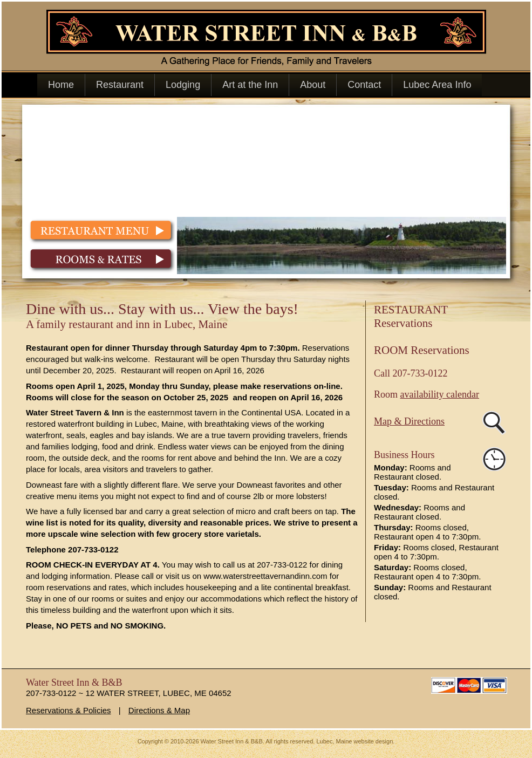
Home (61, 85)
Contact (364, 85)
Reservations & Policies (69, 710)
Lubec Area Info (437, 85)
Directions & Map (159, 710)
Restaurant (120, 85)
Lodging (183, 85)
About (313, 85)
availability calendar (440, 394)
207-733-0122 (420, 373)
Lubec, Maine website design (354, 741)
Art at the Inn (250, 85)
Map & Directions (409, 421)
